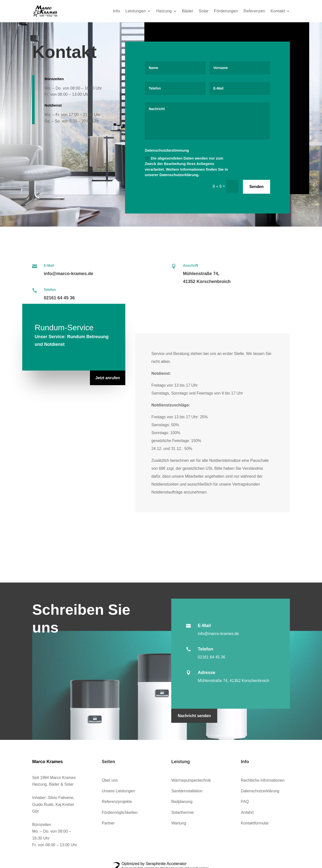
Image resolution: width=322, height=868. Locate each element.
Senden (257, 187)
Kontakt (278, 11)
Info (116, 11)
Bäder (188, 11)
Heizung (164, 11)
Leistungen (136, 11)
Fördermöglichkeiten (120, 812)
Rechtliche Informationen (263, 780)
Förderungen (226, 11)
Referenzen (254, 11)
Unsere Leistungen (118, 791)
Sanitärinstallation (187, 791)
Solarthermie (182, 812)
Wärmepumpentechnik (191, 780)
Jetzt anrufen (108, 378)
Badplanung (182, 802)
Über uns (110, 780)
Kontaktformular (255, 823)
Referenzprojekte (117, 802)
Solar (204, 11)
